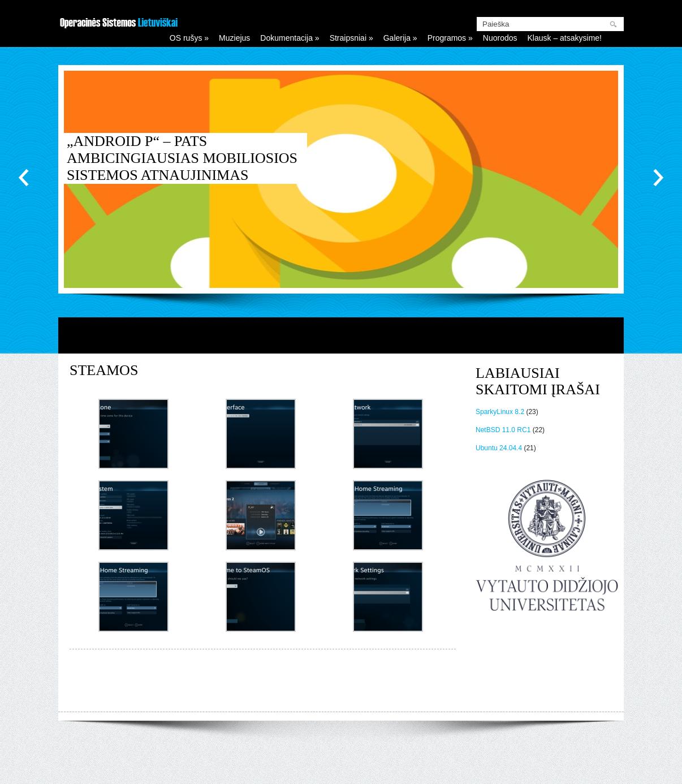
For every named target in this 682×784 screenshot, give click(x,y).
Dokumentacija (290, 38)
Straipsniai (351, 38)
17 (599, 272)
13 (559, 272)
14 (569, 272)
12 (549, 272)
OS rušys (189, 38)
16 (589, 272)
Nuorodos (500, 38)
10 (528, 272)
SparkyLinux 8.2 (500, 412)
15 (579, 272)
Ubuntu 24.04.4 (499, 448)
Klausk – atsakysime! (565, 38)
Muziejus (234, 38)
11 (538, 272)
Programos (450, 38)
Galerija (400, 38)
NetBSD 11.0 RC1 (503, 430)
